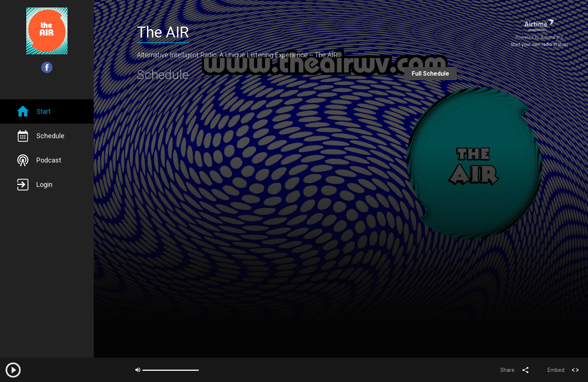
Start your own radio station (539, 45)
